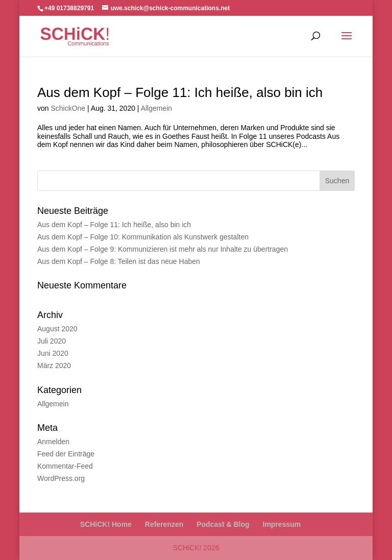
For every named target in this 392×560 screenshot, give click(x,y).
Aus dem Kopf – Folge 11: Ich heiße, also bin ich (180, 92)
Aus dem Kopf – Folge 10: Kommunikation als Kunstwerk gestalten (143, 237)
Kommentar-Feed (65, 466)
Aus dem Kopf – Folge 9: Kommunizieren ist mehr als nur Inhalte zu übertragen (163, 249)
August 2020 (57, 329)
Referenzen (164, 524)
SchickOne (68, 108)
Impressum (282, 524)
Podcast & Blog (223, 524)
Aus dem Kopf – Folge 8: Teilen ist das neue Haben (119, 261)
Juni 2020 (53, 353)
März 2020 (54, 366)
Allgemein (156, 108)
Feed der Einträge (66, 454)
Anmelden (53, 442)
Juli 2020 (52, 341)
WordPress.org (61, 478)
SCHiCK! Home (106, 524)
